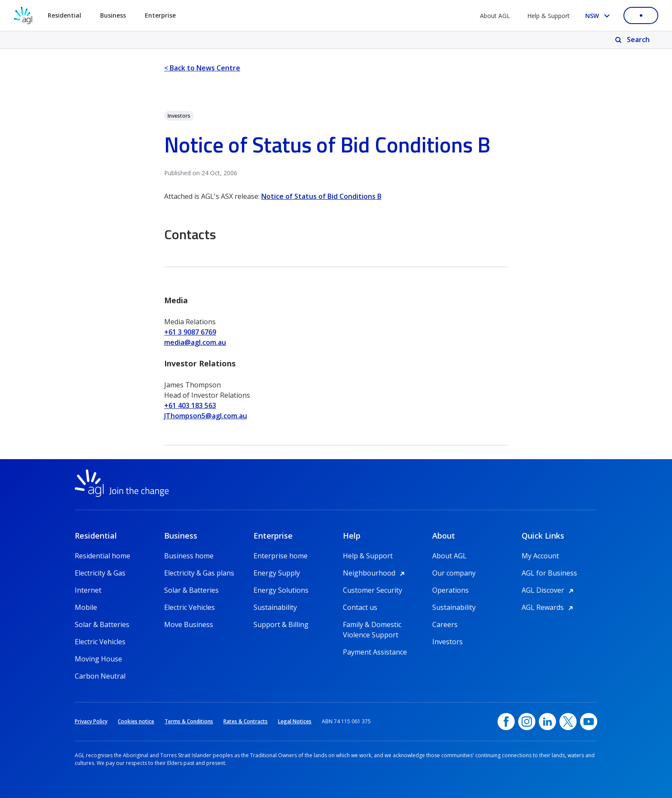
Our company (454, 573)
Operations (451, 590)
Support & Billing (281, 624)
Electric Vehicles (100, 642)
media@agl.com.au (195, 342)
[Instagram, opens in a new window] (527, 722)
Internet (88, 590)
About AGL (495, 16)
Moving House (98, 659)
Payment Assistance (375, 652)
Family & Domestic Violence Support (372, 625)
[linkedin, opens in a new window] (547, 722)
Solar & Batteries (102, 624)
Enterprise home (281, 556)
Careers (445, 624)
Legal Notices (295, 721)
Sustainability (275, 607)
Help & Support (548, 16)
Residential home (102, 556)
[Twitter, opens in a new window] (568, 722)
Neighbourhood (375, 573)
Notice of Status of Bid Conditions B (321, 196)
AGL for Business (549, 573)
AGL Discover (549, 590)
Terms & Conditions (189, 721)
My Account (540, 556)
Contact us (360, 607)
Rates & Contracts (246, 721)
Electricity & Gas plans (199, 573)
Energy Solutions (281, 590)
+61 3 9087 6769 (190, 332)
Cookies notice (136, 721)
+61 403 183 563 (190, 405)
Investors (447, 642)
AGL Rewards (549, 607)
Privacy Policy (91, 721)
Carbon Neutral (100, 676)
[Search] (633, 40)
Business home (189, 556)
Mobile (86, 607)
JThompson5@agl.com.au (206, 416)
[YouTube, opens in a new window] (589, 722)
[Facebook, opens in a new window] (506, 722)
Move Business (189, 624)
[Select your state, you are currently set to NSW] (599, 16)
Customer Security (373, 590)
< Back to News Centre (202, 68)
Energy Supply (277, 573)
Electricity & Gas (100, 573)
